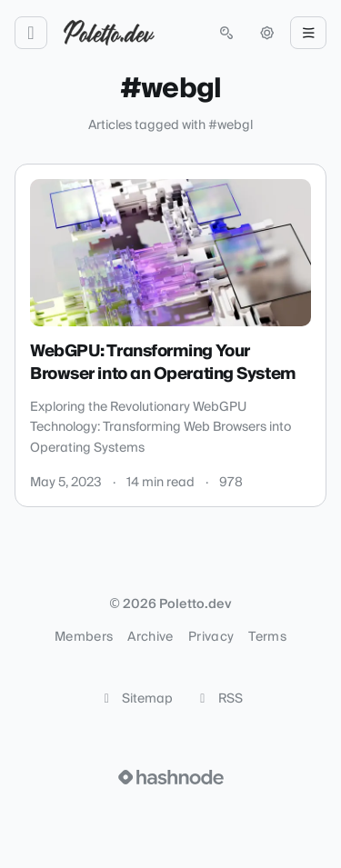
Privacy (211, 637)
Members (84, 637)
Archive (150, 637)
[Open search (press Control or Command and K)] (226, 33)
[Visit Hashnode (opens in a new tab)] (171, 777)
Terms (267, 637)
